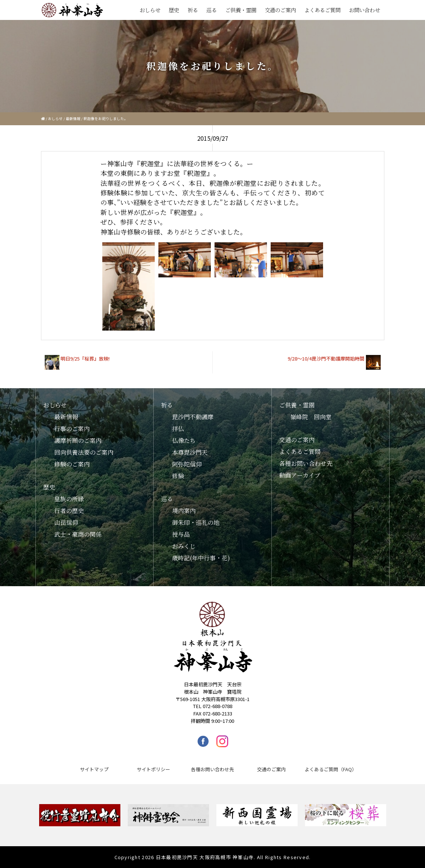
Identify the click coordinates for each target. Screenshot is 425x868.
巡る (212, 10)
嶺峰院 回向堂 (311, 417)
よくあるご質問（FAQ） (331, 769)
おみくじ (184, 546)
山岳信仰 (66, 522)
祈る (193, 10)
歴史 (174, 10)
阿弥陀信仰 (187, 464)
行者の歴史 (69, 511)
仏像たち (184, 440)
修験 (178, 476)
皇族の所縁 (69, 499)
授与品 (181, 534)
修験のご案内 (72, 464)
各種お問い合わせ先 (306, 463)
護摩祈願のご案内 (78, 440)
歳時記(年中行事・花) (201, 558)
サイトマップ (94, 769)
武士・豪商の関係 (78, 534)
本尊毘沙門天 (190, 452)
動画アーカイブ (300, 475)
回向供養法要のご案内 (84, 452)
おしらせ (150, 10)
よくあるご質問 (322, 10)
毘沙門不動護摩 (193, 417)
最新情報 (73, 119)
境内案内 (184, 511)
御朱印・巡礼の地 (196, 522)
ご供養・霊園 (241, 10)
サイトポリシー (153, 769)
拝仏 (178, 429)
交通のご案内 (280, 10)
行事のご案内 (72, 429)
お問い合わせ (364, 10)
